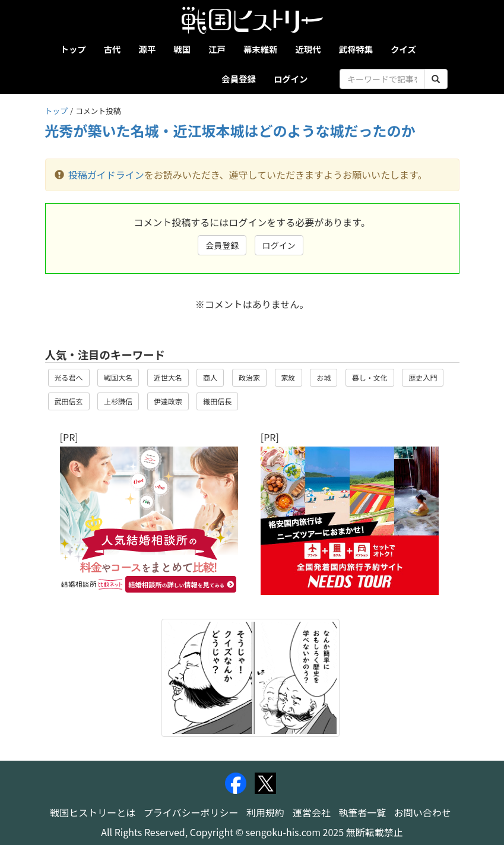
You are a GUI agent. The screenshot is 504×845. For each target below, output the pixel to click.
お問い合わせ (423, 812)
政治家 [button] (249, 377)
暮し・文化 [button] (370, 377)
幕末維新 (261, 49)
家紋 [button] (289, 377)
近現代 (308, 49)
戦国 (182, 49)
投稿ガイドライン (106, 175)
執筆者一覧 (362, 812)
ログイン (291, 79)
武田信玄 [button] (69, 401)
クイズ (403, 49)
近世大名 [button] (168, 377)
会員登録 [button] (222, 245)
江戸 (217, 49)
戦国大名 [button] (118, 377)
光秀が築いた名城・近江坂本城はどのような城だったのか (230, 130)
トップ (73, 49)
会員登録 (239, 79)
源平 (147, 49)
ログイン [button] (279, 245)
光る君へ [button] (69, 377)
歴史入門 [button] (423, 377)
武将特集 (356, 49)
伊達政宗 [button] (168, 401)
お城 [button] (324, 377)
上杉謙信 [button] (118, 401)
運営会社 (312, 812)
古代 (112, 49)
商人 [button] (210, 377)
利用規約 (265, 812)
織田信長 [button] (217, 401)
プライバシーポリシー (191, 812)
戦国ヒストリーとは (93, 812)
